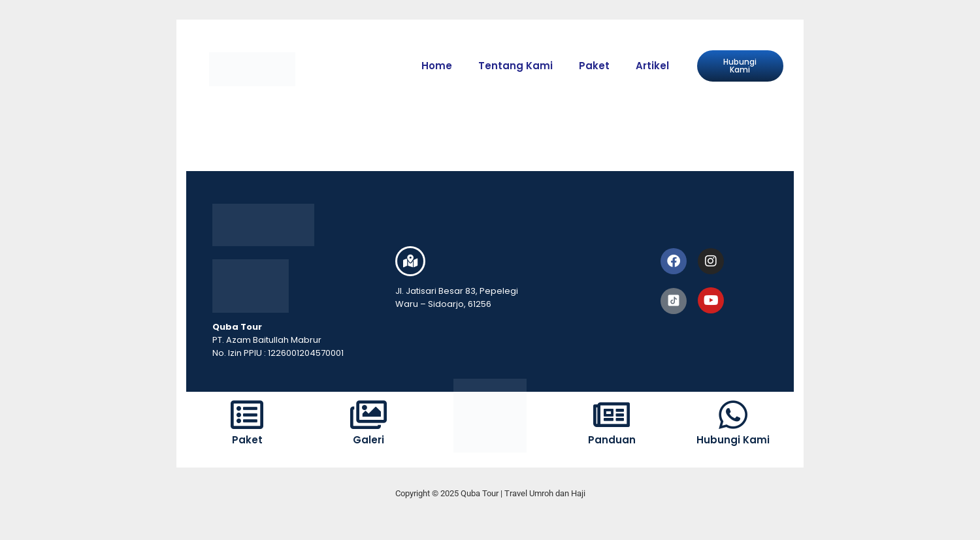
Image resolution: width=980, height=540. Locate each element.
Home (437, 66)
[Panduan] (612, 415)
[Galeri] (368, 415)
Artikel (652, 66)
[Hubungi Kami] (733, 415)
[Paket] (247, 415)
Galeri (368, 440)
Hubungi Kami (733, 440)
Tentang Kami (515, 66)
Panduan (612, 440)
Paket (594, 66)
